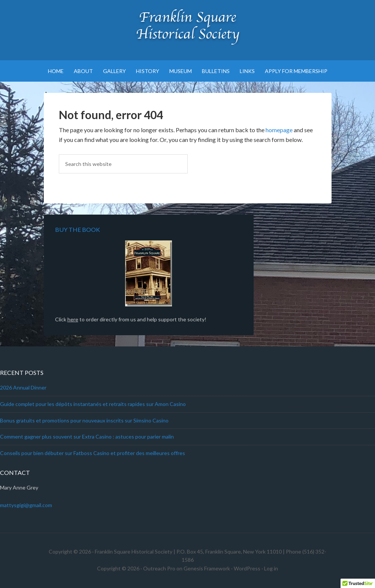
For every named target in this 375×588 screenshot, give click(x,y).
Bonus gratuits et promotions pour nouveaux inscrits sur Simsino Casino (84, 420)
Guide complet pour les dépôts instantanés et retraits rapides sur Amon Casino (93, 404)
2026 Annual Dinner (23, 387)
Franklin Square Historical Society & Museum (187, 26)
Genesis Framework (207, 568)
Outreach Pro (159, 568)
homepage (279, 130)
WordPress (247, 568)
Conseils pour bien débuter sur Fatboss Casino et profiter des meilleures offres (93, 453)
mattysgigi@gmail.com (26, 505)
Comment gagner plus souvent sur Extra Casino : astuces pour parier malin (87, 437)
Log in (271, 568)
